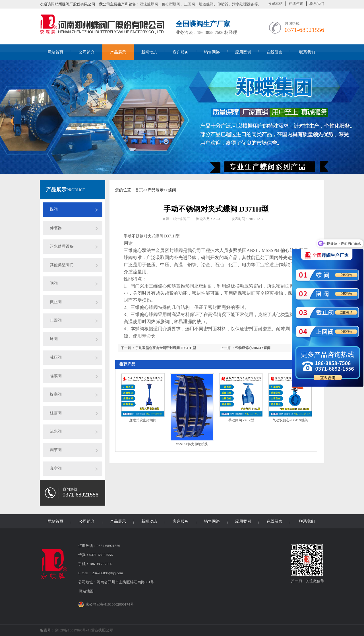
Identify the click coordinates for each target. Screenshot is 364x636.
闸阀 (54, 283)
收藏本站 (275, 4)
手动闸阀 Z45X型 (241, 420)
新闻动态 (149, 52)
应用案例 (243, 52)
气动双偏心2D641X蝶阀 (253, 348)
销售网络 (212, 52)
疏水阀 (56, 431)
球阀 (54, 339)
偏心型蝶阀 (171, 4)
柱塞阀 (56, 413)
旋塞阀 (56, 394)
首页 (139, 190)
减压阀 (56, 357)
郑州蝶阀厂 (181, 219)
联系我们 (317, 4)
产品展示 (118, 52)
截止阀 (56, 302)
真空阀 (56, 468)
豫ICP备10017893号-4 (72, 630)
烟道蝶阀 (206, 4)
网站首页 (55, 52)
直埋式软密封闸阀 (143, 420)
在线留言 (274, 52)
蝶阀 (54, 209)
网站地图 (86, 591)
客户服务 (181, 52)
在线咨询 (296, 4)
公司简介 (87, 52)
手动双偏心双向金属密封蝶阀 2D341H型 (166, 348)
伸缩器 (223, 4)
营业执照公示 (102, 630)
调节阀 (56, 450)
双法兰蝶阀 (149, 4)
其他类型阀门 (62, 265)
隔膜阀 (56, 376)
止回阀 (190, 4)
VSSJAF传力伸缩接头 (192, 444)
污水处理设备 (243, 4)
